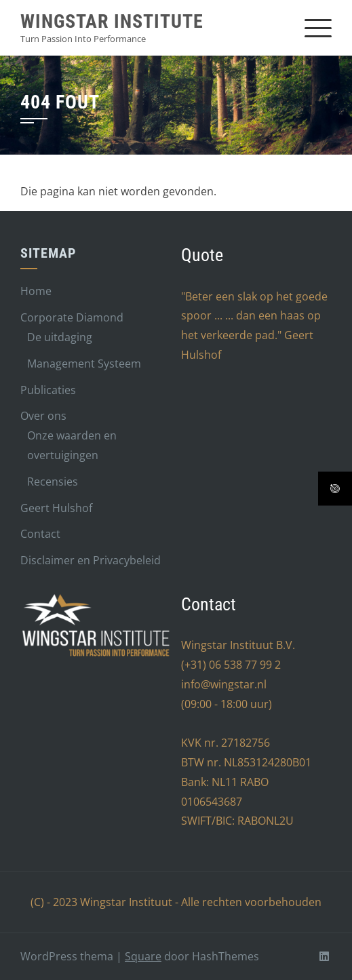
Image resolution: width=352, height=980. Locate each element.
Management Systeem (84, 364)
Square (143, 956)
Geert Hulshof (56, 508)
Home (36, 291)
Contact (40, 534)
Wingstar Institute (112, 21)
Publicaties (48, 390)
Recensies (53, 482)
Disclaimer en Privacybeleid (91, 560)
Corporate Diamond (72, 317)
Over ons (43, 416)
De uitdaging (60, 337)
